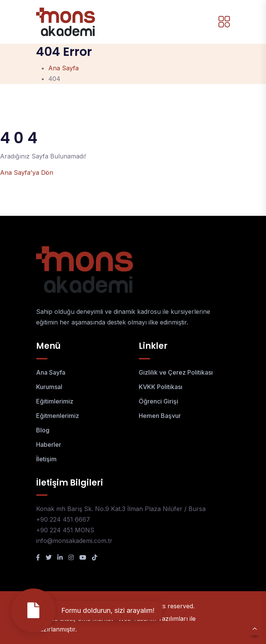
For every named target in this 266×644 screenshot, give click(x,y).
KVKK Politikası (161, 387)
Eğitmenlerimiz (58, 416)
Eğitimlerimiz (55, 401)
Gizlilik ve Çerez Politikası (176, 372)
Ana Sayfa (63, 68)
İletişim (46, 459)
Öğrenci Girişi (158, 401)
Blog (43, 430)
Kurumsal (49, 387)
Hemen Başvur (160, 416)
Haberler (49, 445)
